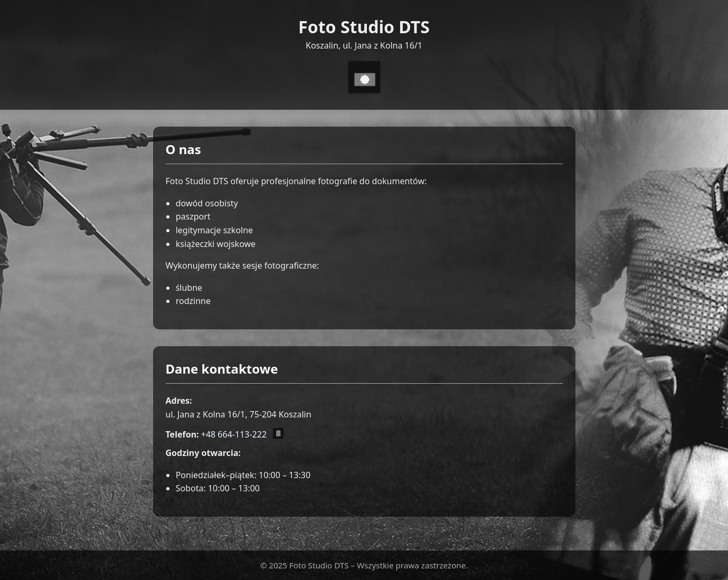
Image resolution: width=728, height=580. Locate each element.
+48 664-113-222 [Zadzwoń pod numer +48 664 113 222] (234, 434)
